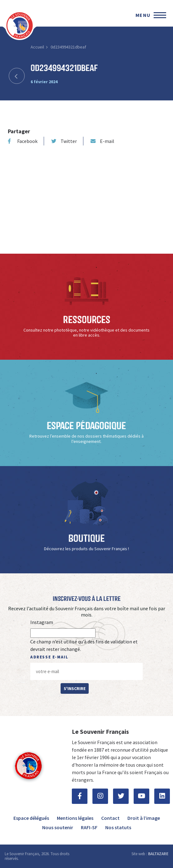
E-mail (102, 141)
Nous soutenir (58, 827)
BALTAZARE (158, 854)
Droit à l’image (144, 818)
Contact (110, 818)
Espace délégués (31, 818)
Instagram (42, 622)
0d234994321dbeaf (68, 47)
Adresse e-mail (49, 657)
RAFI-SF (89, 827)
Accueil (37, 47)
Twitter (64, 141)
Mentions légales (75, 818)
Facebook (23, 141)
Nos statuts (118, 827)
